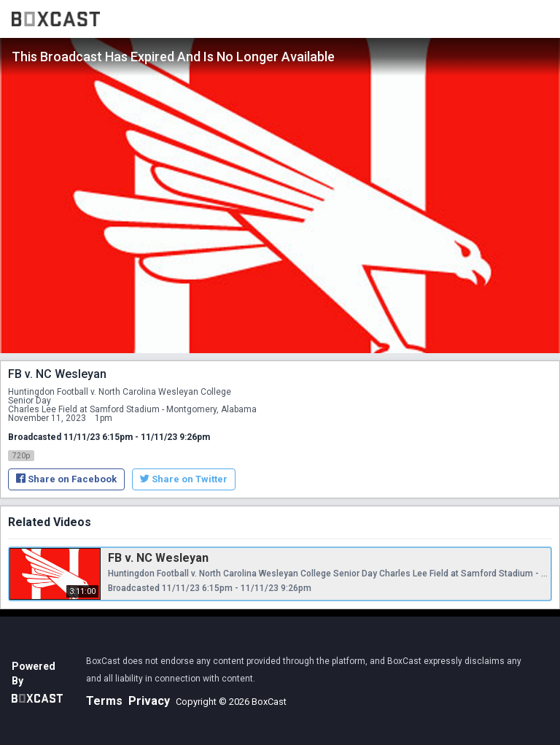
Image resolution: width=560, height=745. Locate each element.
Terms (104, 701)
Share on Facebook (66, 479)
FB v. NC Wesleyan (158, 558)
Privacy (149, 701)
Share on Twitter (184, 479)
